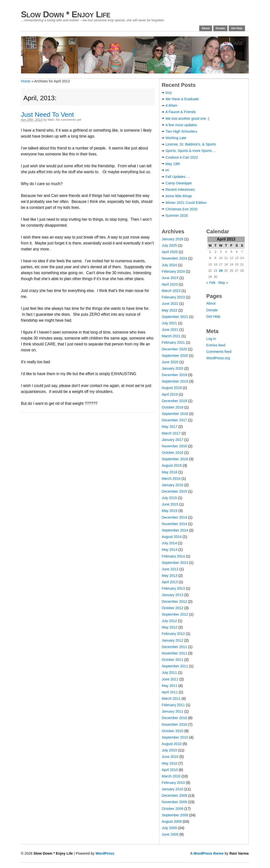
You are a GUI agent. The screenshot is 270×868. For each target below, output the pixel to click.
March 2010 (171, 776)
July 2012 (170, 621)
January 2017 (173, 440)
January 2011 (173, 711)
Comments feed (219, 352)
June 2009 (170, 834)
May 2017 (170, 427)
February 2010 (173, 783)
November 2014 (174, 524)
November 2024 (174, 258)
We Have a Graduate (182, 99)
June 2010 (170, 757)
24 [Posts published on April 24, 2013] (221, 271)
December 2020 (174, 349)
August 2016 (172, 465)
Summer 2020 (177, 216)
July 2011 (170, 673)
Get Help (237, 28)
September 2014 (175, 530)
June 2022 (170, 304)
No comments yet (68, 120)
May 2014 (170, 550)
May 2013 (170, 576)
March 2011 (171, 699)
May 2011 (170, 686)
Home (26, 81)
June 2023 (170, 278)
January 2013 (173, 595)
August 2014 (172, 537)
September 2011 (175, 666)
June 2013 (170, 569)
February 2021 (173, 342)
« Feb (211, 283)
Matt (51, 120)
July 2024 (170, 265)
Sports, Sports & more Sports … (191, 151)
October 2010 (173, 731)
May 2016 (170, 472)
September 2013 (175, 563)
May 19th (173, 164)
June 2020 (170, 362)
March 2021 (171, 336)
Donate (220, 28)
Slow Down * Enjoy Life (66, 14)
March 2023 (171, 291)
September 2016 (175, 459)
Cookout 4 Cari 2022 (182, 157)
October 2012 (173, 608)
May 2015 (170, 511)
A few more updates (181, 125)
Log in (211, 339)
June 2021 (170, 330)
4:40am (172, 105)
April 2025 (170, 252)
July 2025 (170, 245)
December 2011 (174, 647)
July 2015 (170, 498)
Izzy (169, 93)
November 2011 (174, 653)
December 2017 (174, 420)
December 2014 (174, 517)
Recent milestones (180, 190)
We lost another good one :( (187, 119)
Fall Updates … (178, 177)
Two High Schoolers (181, 131)
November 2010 (174, 724)
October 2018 (173, 407)
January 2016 (173, 485)
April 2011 (170, 692)
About (206, 28)
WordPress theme (209, 853)
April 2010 (170, 770)
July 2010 (170, 750)
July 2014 (170, 543)
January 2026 (173, 239)
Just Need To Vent (48, 115)
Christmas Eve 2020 (182, 209)
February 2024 (173, 271)
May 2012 (170, 627)
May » (223, 283)
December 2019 (174, 375)
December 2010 (174, 718)
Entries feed (216, 345)
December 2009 (174, 796)
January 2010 (173, 789)
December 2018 (174, 401)
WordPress (105, 853)
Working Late (176, 138)
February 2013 (173, 588)
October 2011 (173, 660)
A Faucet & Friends (181, 112)
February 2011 (173, 705)
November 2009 (174, 802)
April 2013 (170, 582)
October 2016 (173, 453)
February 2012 (173, 634)
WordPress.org (218, 358)
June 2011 (170, 679)
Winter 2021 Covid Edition (186, 203)
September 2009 (175, 815)
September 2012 (175, 614)
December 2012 (174, 602)
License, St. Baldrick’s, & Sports (191, 144)
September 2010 (175, 737)
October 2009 (173, 809)
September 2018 (175, 414)
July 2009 (170, 828)
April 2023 (170, 284)
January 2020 (173, 368)
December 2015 (174, 491)
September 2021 (175, 317)
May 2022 (170, 310)
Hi (167, 170)
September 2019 (175, 381)
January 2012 (173, 640)
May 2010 (170, 763)
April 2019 (170, 394)
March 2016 (171, 479)
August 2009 (172, 821)
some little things (179, 196)
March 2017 (171, 433)
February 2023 (173, 297)
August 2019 (172, 388)
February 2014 (173, 556)
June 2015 (170, 504)
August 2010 (172, 744)
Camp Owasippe (179, 183)
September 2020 (175, 356)
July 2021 (170, 323)
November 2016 (174, 446)
